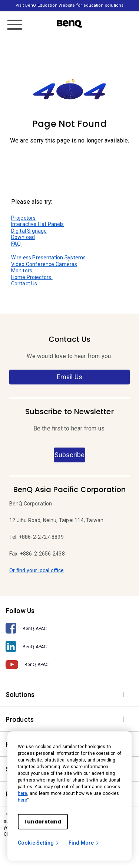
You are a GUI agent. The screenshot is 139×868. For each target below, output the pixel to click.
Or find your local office (37, 570)
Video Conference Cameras (44, 264)
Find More (84, 843)
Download (23, 237)
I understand (43, 822)
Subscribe (69, 455)
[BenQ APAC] (69, 628)
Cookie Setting (39, 843)
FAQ (17, 244)
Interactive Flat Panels (37, 224)
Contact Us (25, 284)
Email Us (69, 377)
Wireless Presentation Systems (48, 258)
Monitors (22, 271)
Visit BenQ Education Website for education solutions (69, 5)
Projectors (23, 218)
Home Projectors (32, 277)
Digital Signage (29, 231)
